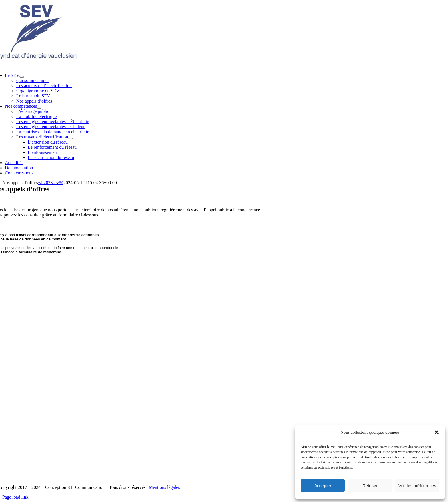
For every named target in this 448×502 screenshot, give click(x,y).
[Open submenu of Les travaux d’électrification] (70, 138)
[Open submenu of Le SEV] (22, 77)
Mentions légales (164, 487)
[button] (437, 432)
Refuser (370, 486)
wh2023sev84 (51, 183)
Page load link (15, 497)
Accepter (323, 486)
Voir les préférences (417, 486)
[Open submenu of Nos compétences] (39, 108)
